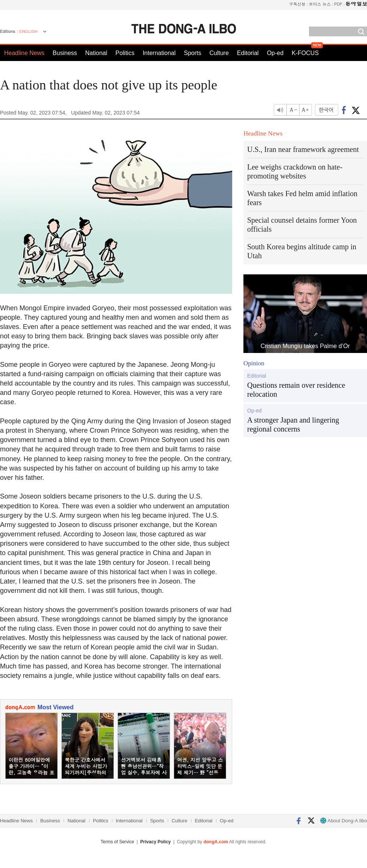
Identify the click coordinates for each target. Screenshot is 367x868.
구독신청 (297, 4)
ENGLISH (28, 31)
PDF (338, 4)
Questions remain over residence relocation (296, 390)
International (159, 53)
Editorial (248, 53)
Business (65, 53)
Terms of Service (117, 842)
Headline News (24, 53)
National (96, 53)
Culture (219, 53)
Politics (125, 53)
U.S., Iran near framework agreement (303, 149)
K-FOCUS (305, 53)
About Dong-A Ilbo (344, 821)
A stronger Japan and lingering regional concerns (293, 424)
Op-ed (275, 53)
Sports (192, 53)
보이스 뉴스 (320, 4)
